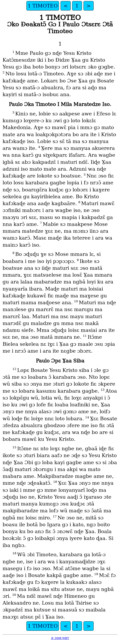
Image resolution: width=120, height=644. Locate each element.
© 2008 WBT (60, 638)
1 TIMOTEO (43, 6)
